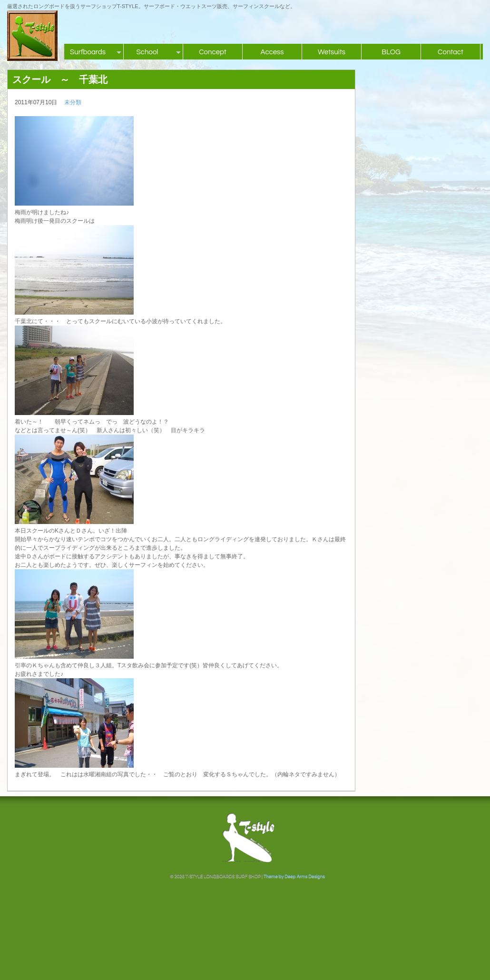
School (147, 52)
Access (272, 52)
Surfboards (88, 52)
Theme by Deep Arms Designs (294, 876)
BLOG (391, 52)
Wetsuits (332, 52)
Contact (451, 52)
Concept (213, 52)
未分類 (73, 102)
